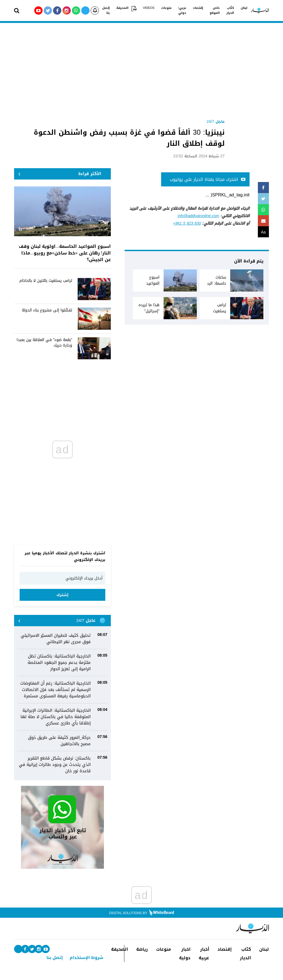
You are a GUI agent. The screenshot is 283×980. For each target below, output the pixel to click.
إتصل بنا (106, 11)
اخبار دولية (185, 954)
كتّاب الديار (230, 11)
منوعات (166, 8)
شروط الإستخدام (87, 958)
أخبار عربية (204, 954)
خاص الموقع (215, 11)
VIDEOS (149, 8)
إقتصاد (198, 8)
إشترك (62, 595)
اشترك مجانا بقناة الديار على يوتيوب (208, 179)
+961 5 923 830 (187, 223)
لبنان (244, 8)
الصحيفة (122, 8)
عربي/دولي (182, 11)
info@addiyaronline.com (198, 216)
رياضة (142, 949)
